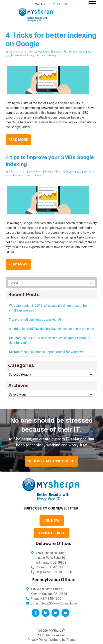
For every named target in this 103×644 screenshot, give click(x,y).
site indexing (27, 55)
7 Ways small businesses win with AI (35, 320)
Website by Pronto (63, 640)
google (9, 55)
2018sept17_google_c (79, 52)
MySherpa (43, 52)
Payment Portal (51, 533)
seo (16, 55)
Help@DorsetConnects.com (60, 603)
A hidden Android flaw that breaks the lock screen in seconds (51, 329)
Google (58, 52)
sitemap (52, 55)
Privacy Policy (38, 640)
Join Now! (52, 520)
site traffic (41, 55)
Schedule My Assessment (52, 461)
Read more (18, 139)
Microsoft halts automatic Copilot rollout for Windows (46, 352)
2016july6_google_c (69, 172)
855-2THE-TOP (57, 4)
